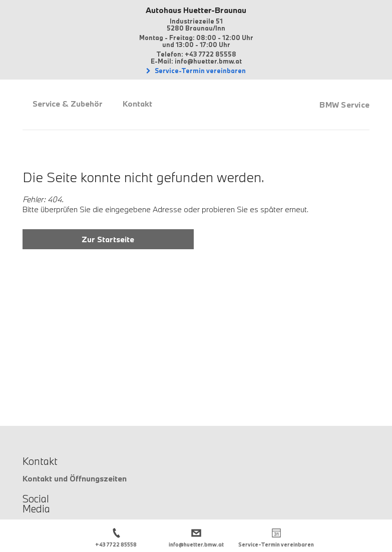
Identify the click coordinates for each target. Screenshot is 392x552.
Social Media (36, 503)
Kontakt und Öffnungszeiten (75, 478)
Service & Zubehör (68, 104)
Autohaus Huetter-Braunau (196, 10)
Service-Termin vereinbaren (200, 71)
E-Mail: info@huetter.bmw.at (196, 61)
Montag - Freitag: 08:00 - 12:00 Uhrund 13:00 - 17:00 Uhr (196, 41)
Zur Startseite (108, 239)
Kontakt (137, 104)
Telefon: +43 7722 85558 (196, 54)
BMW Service (344, 105)
